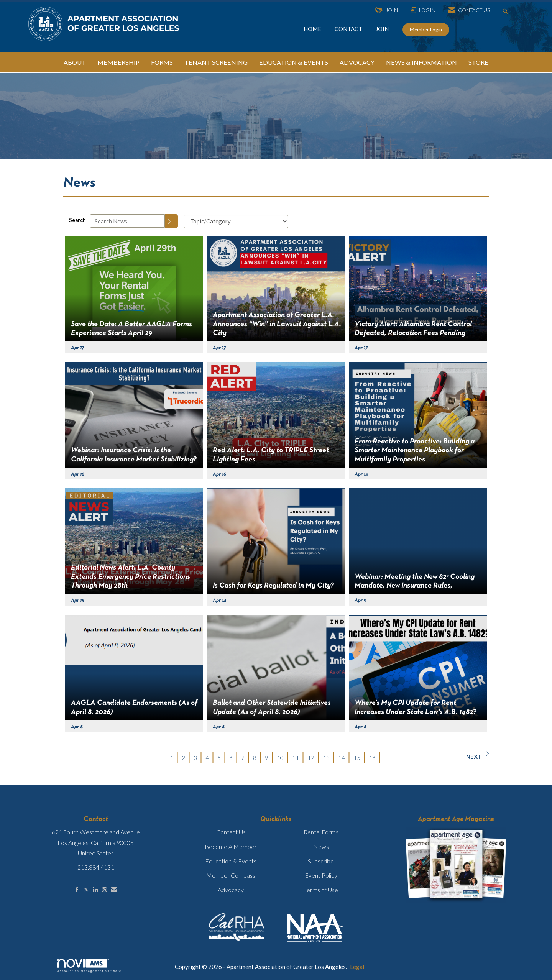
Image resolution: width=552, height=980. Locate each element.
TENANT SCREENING (216, 62)
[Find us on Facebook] (77, 890)
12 (311, 758)
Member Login (426, 30)
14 (342, 758)
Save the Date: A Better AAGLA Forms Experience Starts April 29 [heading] (131, 329)
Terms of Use (321, 890)
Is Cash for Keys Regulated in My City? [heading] (273, 586)
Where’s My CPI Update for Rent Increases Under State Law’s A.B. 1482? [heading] (416, 707)
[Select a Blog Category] (236, 221)
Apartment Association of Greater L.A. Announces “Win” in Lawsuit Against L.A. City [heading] (277, 324)
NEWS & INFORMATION (421, 62)
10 (280, 758)
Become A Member (231, 846)
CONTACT (350, 29)
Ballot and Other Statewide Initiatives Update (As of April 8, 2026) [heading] (272, 707)
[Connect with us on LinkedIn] (95, 890)
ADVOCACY (357, 62)
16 (372, 758)
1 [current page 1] (172, 758)
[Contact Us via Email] (114, 890)
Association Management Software (90, 966)
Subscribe (321, 861)
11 (296, 758)
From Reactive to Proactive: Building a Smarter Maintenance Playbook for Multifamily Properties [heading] (415, 451)
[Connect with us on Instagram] (104, 890)
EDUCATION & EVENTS (294, 62)
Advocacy (231, 890)
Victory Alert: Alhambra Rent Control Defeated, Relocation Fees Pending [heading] (413, 329)
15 (357, 758)
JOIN (382, 29)
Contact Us (231, 832)
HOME (313, 29)
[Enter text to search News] (127, 221)
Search (77, 220)
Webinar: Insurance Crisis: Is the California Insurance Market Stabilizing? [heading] (134, 455)
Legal (357, 967)
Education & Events (231, 861)
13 (326, 758)
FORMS (162, 62)
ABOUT (75, 62)
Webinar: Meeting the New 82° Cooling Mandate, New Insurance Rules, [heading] (415, 581)
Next (477, 755)
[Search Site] (507, 11)
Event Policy (321, 875)
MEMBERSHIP (118, 62)
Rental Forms (321, 832)
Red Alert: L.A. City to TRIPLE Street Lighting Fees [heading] (271, 455)
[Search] (171, 221)
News (321, 846)
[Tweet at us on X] (86, 890)
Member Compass (231, 875)
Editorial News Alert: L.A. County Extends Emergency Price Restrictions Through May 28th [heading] (131, 577)
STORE (478, 62)
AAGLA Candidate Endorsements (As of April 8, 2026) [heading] (134, 707)
